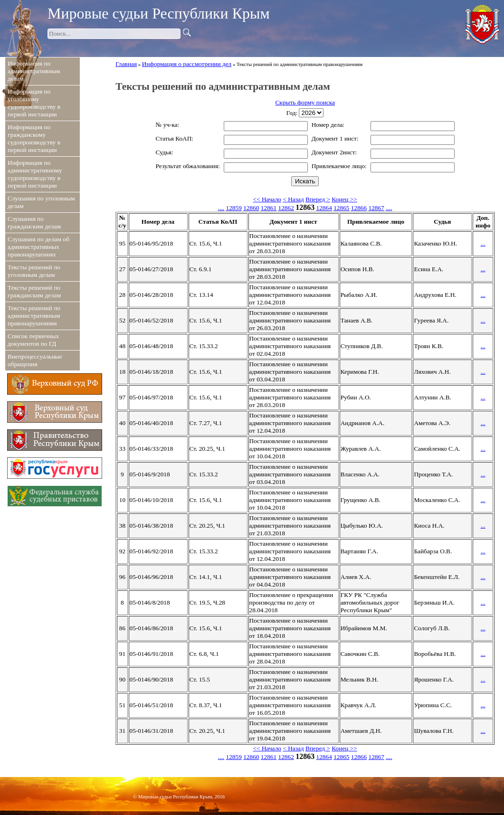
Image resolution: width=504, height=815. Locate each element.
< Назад (293, 199)
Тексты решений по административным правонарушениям (34, 316)
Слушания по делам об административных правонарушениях (38, 247)
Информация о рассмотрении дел (187, 64)
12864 (324, 208)
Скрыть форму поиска (305, 102)
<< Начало (267, 199)
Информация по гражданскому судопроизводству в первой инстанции (34, 138)
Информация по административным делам (34, 71)
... (483, 243)
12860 (251, 208)
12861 (269, 208)
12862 (286, 208)
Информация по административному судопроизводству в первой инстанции (35, 174)
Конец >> (344, 199)
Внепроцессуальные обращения (35, 360)
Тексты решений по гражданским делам (34, 291)
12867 (376, 208)
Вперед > (318, 199)
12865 (341, 208)
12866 (359, 208)
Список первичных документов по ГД (33, 340)
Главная (126, 64)
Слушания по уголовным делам (41, 202)
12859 (233, 208)
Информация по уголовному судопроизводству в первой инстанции (34, 103)
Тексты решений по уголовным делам (34, 271)
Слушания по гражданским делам (34, 223)
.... (221, 208)
